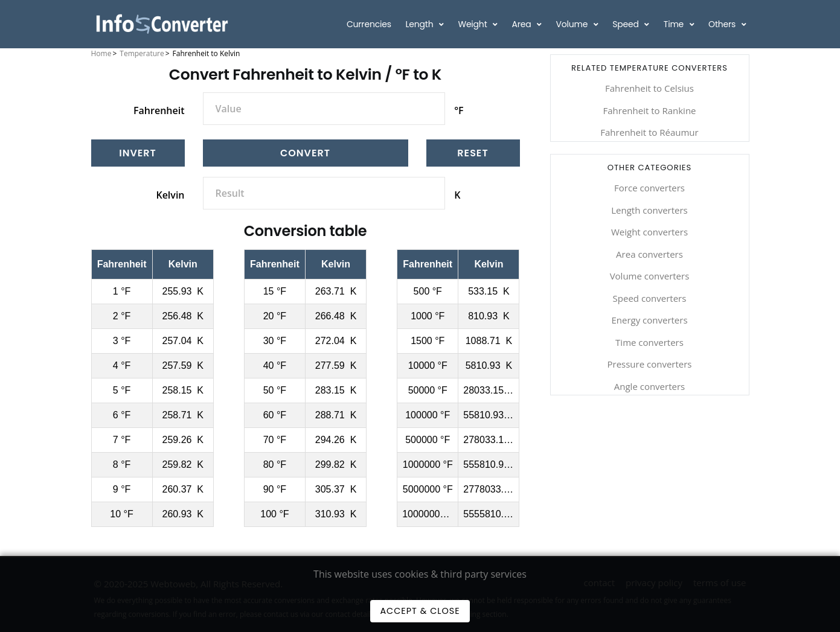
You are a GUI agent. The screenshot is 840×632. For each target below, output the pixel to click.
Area (523, 24)
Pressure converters (649, 364)
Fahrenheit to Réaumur (649, 132)
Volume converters (650, 276)
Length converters (649, 210)
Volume (573, 24)
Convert (305, 153)
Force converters (649, 188)
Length (420, 24)
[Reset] (473, 153)
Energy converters (649, 320)
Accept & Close (420, 611)
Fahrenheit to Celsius (649, 88)
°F (459, 110)
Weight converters (649, 232)
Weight (473, 24)
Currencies (369, 24)
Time (675, 24)
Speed (627, 24)
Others (723, 24)
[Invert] (138, 153)
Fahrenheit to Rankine (649, 110)
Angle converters (649, 386)
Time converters (649, 342)
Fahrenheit (159, 110)
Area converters (649, 254)
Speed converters (650, 298)
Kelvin (170, 195)
